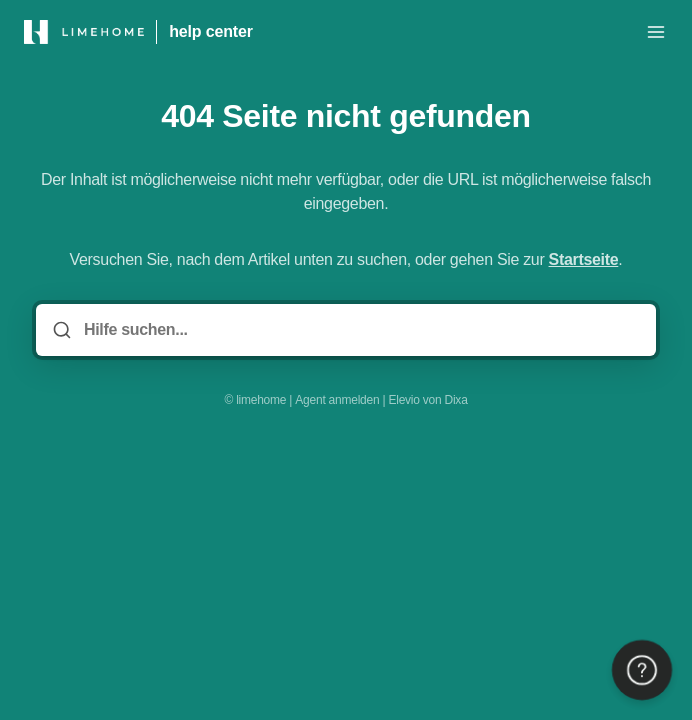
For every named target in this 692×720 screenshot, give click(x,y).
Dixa (456, 400)
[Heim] (84, 32)
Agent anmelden (337, 400)
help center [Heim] (211, 31)
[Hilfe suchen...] (360, 330)
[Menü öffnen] (656, 32)
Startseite (584, 259)
